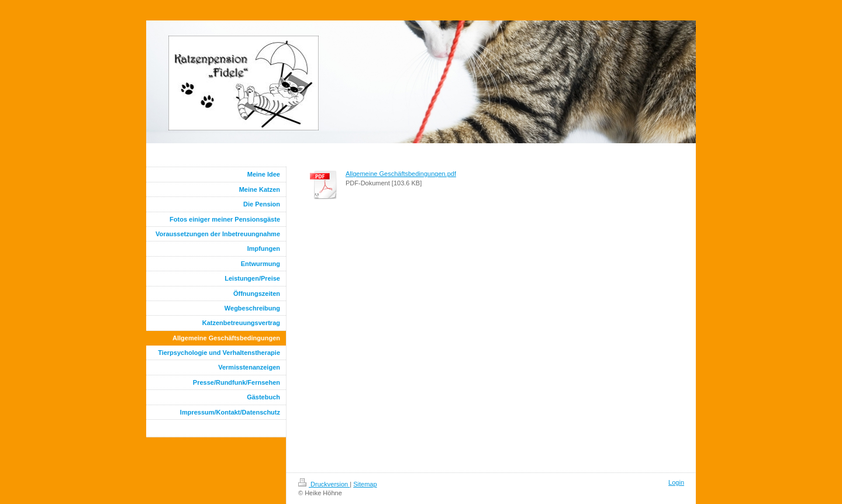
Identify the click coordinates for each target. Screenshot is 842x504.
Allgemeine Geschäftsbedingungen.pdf (401, 174)
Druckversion (324, 484)
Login (676, 482)
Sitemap (365, 484)
